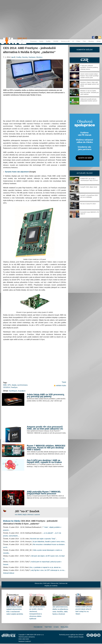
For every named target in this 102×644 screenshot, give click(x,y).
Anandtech (22, 391)
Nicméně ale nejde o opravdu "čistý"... (44, 539)
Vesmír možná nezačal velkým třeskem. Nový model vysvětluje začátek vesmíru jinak (89, 76)
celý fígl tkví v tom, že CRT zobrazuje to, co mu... (48, 570)
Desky (41, 41)
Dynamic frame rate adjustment (17, 172)
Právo (78, 41)
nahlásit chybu (61, 385)
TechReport (13, 391)
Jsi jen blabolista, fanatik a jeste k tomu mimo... (49, 542)
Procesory (33, 41)
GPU (9, 385)
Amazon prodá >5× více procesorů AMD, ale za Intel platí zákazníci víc (45, 428)
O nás (56, 627)
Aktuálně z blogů (85, 173)
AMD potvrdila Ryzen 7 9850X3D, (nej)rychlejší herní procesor (44, 493)
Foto (84, 41)
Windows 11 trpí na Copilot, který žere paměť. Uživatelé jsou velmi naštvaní (90, 92)
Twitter (48, 627)
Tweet (64, 382)
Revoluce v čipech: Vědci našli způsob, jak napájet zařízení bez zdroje (90, 84)
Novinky (25, 57)
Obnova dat (54, 583)
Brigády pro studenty (51, 586)
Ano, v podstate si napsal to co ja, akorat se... (46, 567)
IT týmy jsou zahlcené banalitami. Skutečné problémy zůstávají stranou (89, 67)
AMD (5, 385)
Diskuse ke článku (12, 521)
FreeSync (14, 387)
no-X (13, 57)
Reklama (64, 627)
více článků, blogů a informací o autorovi (27, 515)
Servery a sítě (65, 41)
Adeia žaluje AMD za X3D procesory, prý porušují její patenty (46, 395)
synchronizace (22, 385)
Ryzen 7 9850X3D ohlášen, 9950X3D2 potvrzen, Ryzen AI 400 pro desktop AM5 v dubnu (46, 448)
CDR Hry (85, 60)
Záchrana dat (63, 583)
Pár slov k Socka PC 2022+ (88, 204)
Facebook (38, 627)
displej (14, 385)
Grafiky (48, 41)
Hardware (32, 57)
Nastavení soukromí (25, 641)
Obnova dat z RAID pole (42, 583)
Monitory (91, 41)
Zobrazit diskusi (9, 573)
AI (73, 41)
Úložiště (56, 41)
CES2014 (7, 387)
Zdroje (99, 41)
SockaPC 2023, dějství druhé (89, 187)
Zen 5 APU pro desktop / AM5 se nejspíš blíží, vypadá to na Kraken (44, 461)
